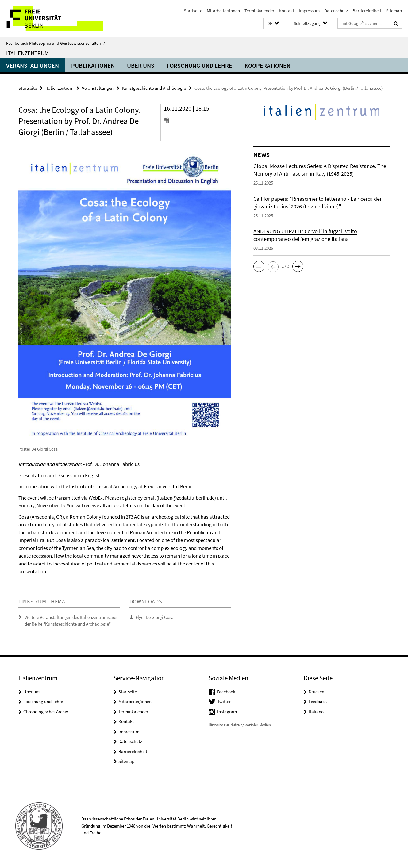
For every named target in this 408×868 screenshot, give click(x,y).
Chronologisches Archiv (46, 712)
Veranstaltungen (33, 65)
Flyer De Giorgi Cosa (155, 617)
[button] (273, 23)
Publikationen (93, 65)
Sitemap (394, 11)
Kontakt (287, 11)
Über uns (141, 65)
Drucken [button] (316, 692)
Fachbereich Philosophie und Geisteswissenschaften (56, 43)
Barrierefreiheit (367, 11)
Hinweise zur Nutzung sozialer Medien (240, 725)
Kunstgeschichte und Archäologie (154, 88)
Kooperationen (268, 65)
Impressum (309, 11)
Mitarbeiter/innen (223, 11)
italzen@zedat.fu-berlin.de (186, 498)
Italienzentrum (27, 53)
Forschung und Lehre (199, 65)
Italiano (316, 712)
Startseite (193, 11)
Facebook (226, 692)
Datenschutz (336, 11)
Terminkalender (259, 11)
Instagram (227, 712)
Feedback (318, 701)
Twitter (224, 701)
